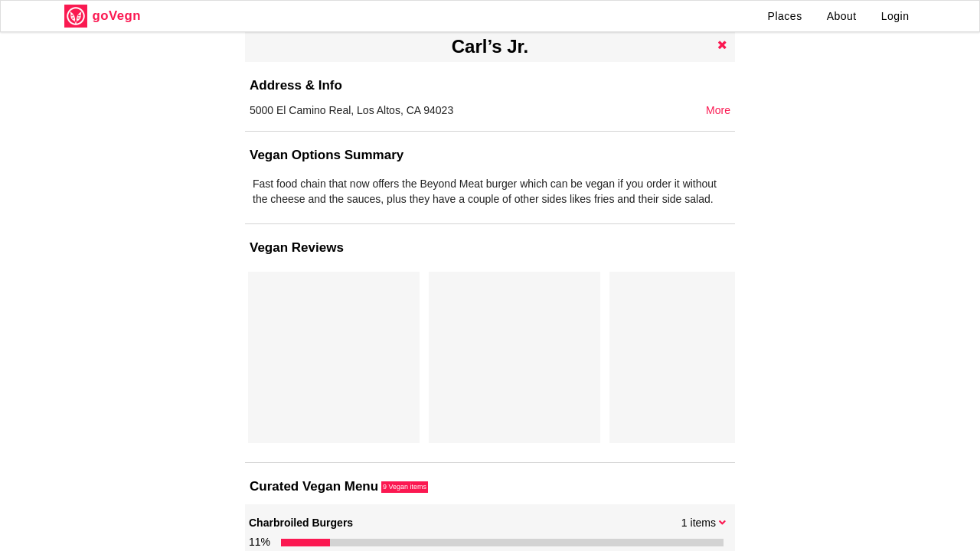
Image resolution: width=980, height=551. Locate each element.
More (718, 110)
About (842, 16)
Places (785, 16)
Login (895, 16)
